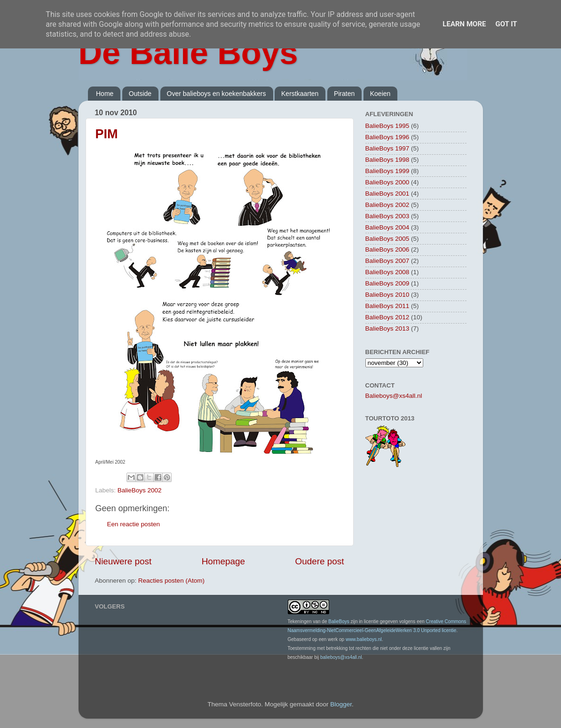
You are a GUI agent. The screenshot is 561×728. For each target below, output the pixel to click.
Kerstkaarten (300, 94)
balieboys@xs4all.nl (341, 657)
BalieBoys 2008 (387, 272)
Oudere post (320, 561)
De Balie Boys (188, 53)
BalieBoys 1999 (387, 171)
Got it (506, 24)
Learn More (464, 24)
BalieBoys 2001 (387, 194)
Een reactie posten (134, 524)
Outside (140, 94)
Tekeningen (300, 621)
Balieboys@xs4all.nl (394, 396)
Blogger (341, 704)
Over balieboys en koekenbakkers (217, 94)
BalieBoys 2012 (387, 317)
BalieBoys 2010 (387, 295)
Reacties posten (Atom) (171, 581)
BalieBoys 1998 (387, 160)
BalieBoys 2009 (387, 283)
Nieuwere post (123, 561)
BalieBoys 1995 (387, 126)
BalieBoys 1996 (387, 137)
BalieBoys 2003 (387, 216)
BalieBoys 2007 (387, 261)
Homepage (223, 561)
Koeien (380, 94)
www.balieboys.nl (364, 639)
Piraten (344, 94)
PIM (107, 134)
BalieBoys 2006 (387, 249)
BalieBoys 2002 (140, 490)
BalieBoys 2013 (387, 328)
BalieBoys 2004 (387, 227)
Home (105, 94)
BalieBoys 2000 (387, 182)
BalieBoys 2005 (387, 239)
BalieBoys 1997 (387, 148)
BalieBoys (339, 621)
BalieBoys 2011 (387, 306)
